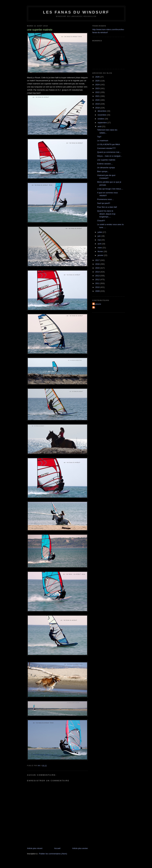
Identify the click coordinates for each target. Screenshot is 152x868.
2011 (98, 283)
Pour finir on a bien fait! (107, 207)
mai (100, 240)
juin (99, 236)
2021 (98, 96)
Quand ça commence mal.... (109, 152)
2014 (98, 272)
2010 (98, 287)
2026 (98, 77)
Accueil (57, 848)
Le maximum (103, 141)
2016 (98, 264)
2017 (98, 260)
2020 (98, 100)
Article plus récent (35, 848)
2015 (98, 268)
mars (100, 248)
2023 (98, 88)
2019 (98, 104)
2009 (98, 291)
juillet (100, 232)
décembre (102, 111)
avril (100, 244)
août (100, 126)
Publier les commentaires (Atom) (53, 854)
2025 (98, 81)
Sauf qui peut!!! (104, 203)
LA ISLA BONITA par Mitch (109, 144)
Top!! (99, 137)
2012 (98, 280)
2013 (98, 276)
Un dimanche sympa (106, 168)
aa (94, 308)
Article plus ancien (80, 848)
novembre (102, 115)
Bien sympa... (103, 171)
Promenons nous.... (105, 199)
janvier (101, 255)
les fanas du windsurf (76, 12)
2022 (98, 92)
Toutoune (97, 304)
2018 (98, 108)
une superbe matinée (106, 160)
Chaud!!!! (101, 221)
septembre (102, 123)
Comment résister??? (106, 148)
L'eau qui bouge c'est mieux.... (110, 189)
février (101, 251)
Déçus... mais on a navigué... (110, 156)
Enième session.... (105, 164)
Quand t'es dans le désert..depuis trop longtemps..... (106, 214)
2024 (98, 85)
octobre (101, 119)
